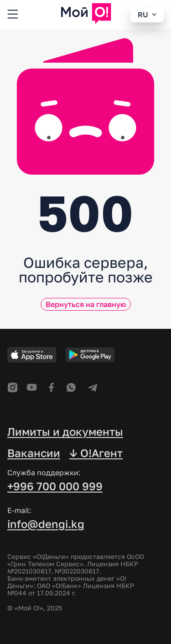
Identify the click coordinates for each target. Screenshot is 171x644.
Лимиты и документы (65, 432)
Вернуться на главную (86, 304)
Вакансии (34, 453)
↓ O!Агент (96, 453)
